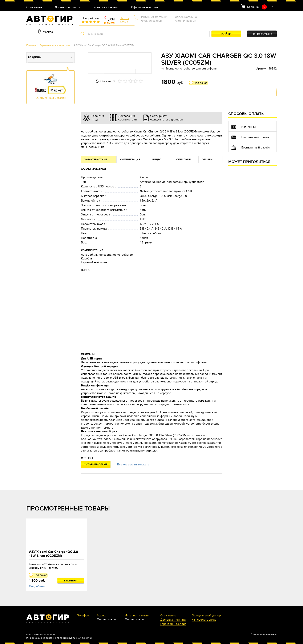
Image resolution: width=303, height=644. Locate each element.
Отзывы (207, 160)
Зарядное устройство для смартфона (191, 69)
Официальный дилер (146, 7)
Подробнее (37, 586)
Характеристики (96, 160)
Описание (183, 160)
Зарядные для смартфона (55, 45)
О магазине (34, 7)
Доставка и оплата (67, 7)
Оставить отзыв (96, 465)
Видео (157, 160)
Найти (226, 34)
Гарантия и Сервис (106, 7)
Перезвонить (262, 34)
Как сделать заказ (204, 620)
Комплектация (130, 160)
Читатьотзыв (124, 20)
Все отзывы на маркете (133, 464)
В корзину (71, 581)
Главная (31, 45)
